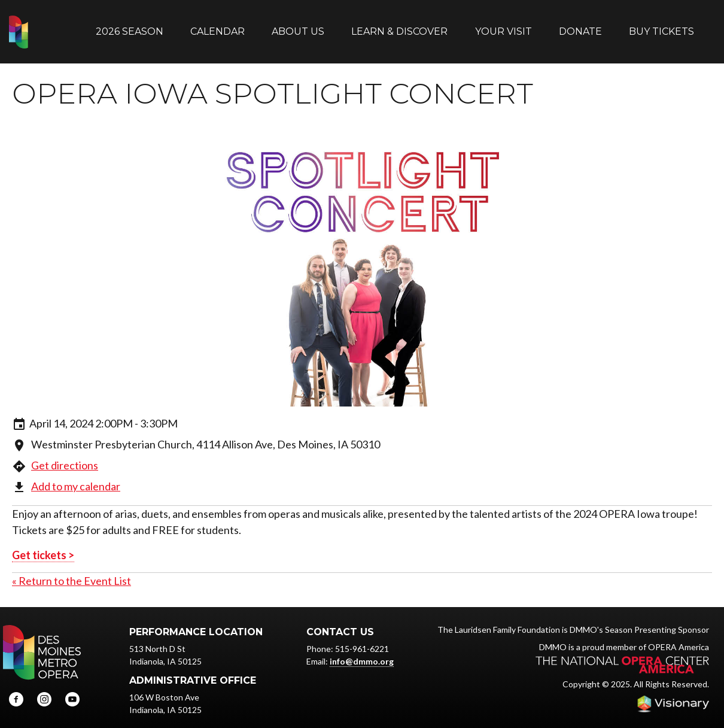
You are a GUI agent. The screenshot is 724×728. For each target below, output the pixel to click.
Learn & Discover (399, 25)
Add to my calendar (76, 474)
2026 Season (130, 25)
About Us (298, 25)
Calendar (217, 25)
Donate (580, 25)
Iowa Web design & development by (673, 692)
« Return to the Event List (72, 569)
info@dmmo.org (362, 649)
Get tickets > (43, 543)
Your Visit (504, 25)
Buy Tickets (661, 25)
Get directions (65, 453)
